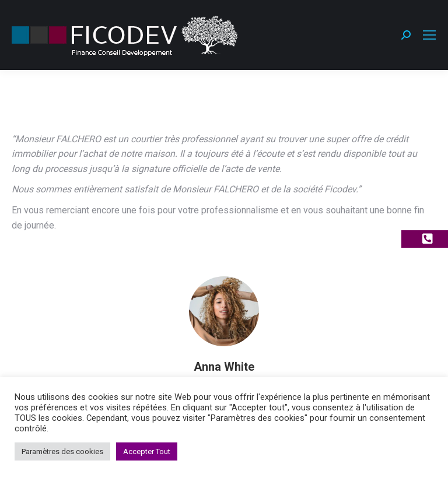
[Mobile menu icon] (429, 35)
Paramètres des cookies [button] (62, 451)
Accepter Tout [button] (147, 451)
